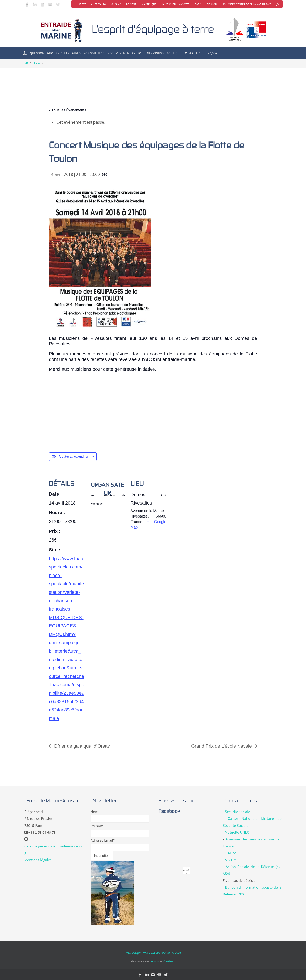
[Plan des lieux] (194, 497)
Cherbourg (98, 4)
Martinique (149, 4)
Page (37, 63)
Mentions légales (38, 860)
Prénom (97, 826)
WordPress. (169, 961)
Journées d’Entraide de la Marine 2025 (247, 4)
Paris (198, 4)
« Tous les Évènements (68, 110)
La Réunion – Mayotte (176, 4)
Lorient (131, 4)
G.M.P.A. (231, 853)
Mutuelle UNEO (237, 832)
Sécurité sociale (237, 812)
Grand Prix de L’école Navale (222, 746)
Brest (82, 4)
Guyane (116, 4)
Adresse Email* (103, 840)
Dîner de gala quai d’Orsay (81, 746)
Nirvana (155, 961)
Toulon (212, 4)
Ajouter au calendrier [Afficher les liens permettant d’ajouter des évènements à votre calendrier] (74, 457)
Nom (94, 812)
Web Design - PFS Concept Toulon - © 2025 (153, 952)
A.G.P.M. (231, 860)
